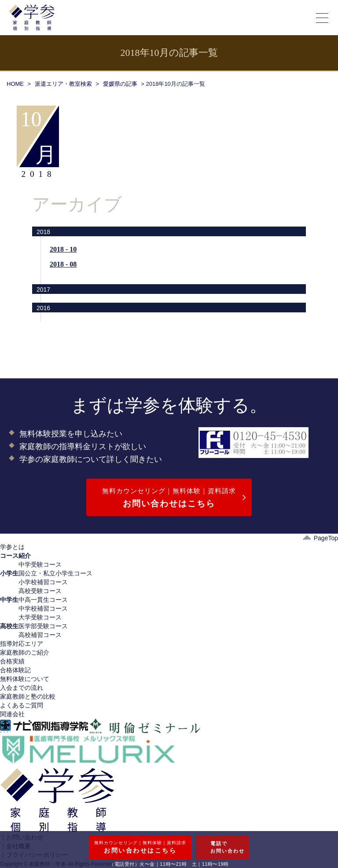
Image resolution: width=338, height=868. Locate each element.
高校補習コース (40, 635)
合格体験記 (15, 670)
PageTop (321, 538)
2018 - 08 (63, 264)
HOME (15, 84)
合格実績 (12, 661)
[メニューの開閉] (323, 18)
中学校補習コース (43, 608)
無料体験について (25, 679)
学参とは (12, 547)
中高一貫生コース (43, 600)
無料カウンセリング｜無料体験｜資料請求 (169, 499)
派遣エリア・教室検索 (63, 84)
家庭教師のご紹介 (25, 652)
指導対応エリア (22, 644)
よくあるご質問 (22, 705)
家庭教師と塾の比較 (28, 696)
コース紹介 (15, 556)
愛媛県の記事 (120, 84)
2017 (43, 289)
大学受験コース (40, 617)
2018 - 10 (63, 249)
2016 (43, 308)
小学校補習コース (43, 582)
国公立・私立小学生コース (55, 573)
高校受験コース (40, 591)
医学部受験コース (43, 626)
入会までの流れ (22, 688)
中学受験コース (40, 564)
